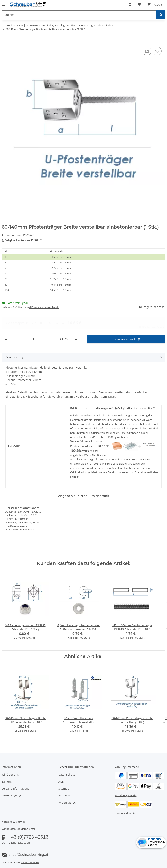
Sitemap (64, 772)
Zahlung (7, 766)
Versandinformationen (16, 772)
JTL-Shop (148, 865)
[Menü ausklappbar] (4, 2)
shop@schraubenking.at (28, 838)
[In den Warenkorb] (5, 41)
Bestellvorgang (11, 779)
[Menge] (33, 323)
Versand (50, 856)
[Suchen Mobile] (79, 15)
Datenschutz (67, 758)
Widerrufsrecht (68, 786)
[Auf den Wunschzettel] (157, 51)
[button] (130, 4)
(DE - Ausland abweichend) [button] (44, 307)
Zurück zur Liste (14, 25)
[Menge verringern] (6, 323)
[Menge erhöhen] (76, 323)
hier (76, 461)
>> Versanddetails (125, 797)
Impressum (66, 779)
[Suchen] (161, 15)
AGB (61, 766)
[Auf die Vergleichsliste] (147, 51)
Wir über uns (10, 758)
